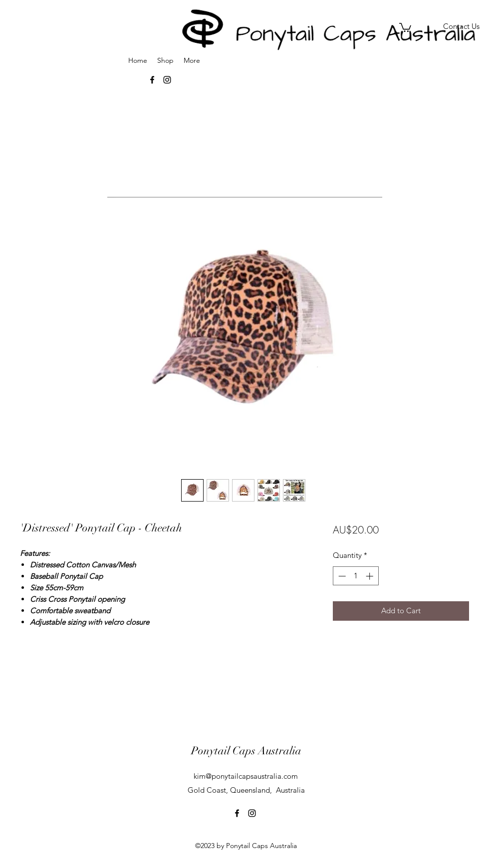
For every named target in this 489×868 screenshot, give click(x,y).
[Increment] (370, 576)
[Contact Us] (461, 27)
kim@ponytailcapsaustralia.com (246, 776)
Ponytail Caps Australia (246, 751)
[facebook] (237, 813)
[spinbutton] (356, 576)
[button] (405, 27)
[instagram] (252, 813)
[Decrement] (341, 576)
